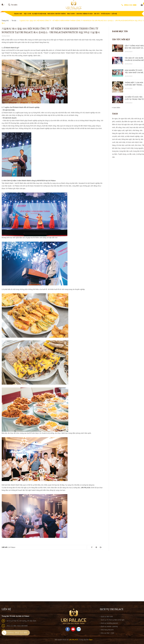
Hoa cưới (126, 127)
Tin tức (97, 14)
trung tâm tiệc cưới (126, 151)
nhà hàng (136, 130)
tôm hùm (138, 145)
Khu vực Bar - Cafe (108, 633)
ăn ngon (115, 119)
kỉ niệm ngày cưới (118, 130)
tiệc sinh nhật (121, 142)
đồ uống (119, 127)
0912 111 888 (130, 5)
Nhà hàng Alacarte (107, 630)
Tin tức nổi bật (121, 39)
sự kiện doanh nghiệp (132, 136)
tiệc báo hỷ (136, 139)
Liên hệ (114, 14)
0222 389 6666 (22, 626)
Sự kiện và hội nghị (39, 14)
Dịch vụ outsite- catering (109, 626)
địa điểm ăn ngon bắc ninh (131, 122)
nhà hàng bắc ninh (135, 133)
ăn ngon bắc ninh (124, 119)
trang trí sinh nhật (127, 148)
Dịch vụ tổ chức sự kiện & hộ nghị (113, 620)
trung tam (115, 151)
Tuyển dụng (106, 14)
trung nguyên (139, 148)
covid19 (118, 122)
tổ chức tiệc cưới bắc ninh (125, 145)
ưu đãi (129, 154)
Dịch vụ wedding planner (109, 623)
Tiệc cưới (27, 14)
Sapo (91, 640)
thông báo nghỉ (127, 139)
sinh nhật (121, 136)
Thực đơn (71, 14)
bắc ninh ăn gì (136, 119)
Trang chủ (18, 14)
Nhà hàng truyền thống (57, 14)
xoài (134, 154)
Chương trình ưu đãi (84, 14)
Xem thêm (116, 108)
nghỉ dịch (128, 130)
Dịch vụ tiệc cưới (107, 617)
